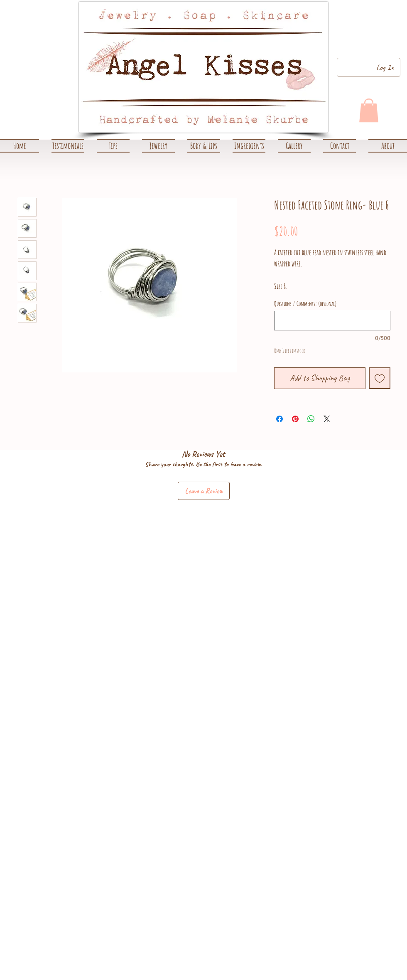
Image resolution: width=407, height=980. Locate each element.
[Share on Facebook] (280, 419)
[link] (369, 110)
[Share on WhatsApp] (311, 419)
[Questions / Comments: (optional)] (332, 321)
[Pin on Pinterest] (295, 419)
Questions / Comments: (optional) (305, 304)
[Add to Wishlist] (380, 378)
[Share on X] (327, 419)
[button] (158, 146)
